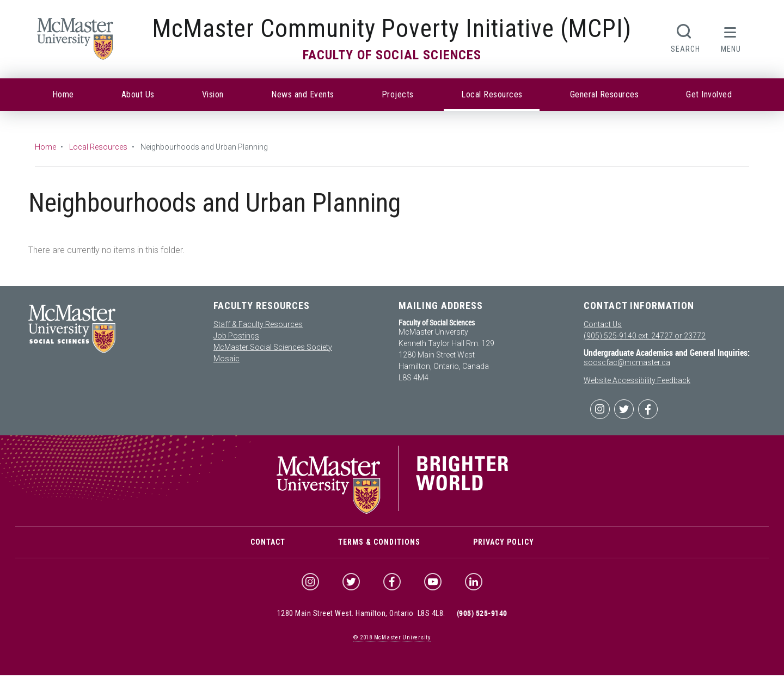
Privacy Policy (504, 544)
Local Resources (492, 94)
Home (63, 94)
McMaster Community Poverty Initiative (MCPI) (392, 29)
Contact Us (603, 324)
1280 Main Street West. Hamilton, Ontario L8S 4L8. (361, 616)
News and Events (303, 94)
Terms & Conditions (379, 544)
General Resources (605, 94)
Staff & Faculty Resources (258, 324)
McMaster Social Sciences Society (273, 347)
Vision (213, 94)
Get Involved (709, 94)
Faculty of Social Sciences (392, 55)
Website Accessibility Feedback (637, 380)
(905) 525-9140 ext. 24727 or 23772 (645, 336)
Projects (398, 94)
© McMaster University (392, 640)
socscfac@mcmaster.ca (627, 362)
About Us (138, 94)
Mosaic (226, 359)
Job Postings (236, 336)
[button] (731, 37)
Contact (268, 544)
